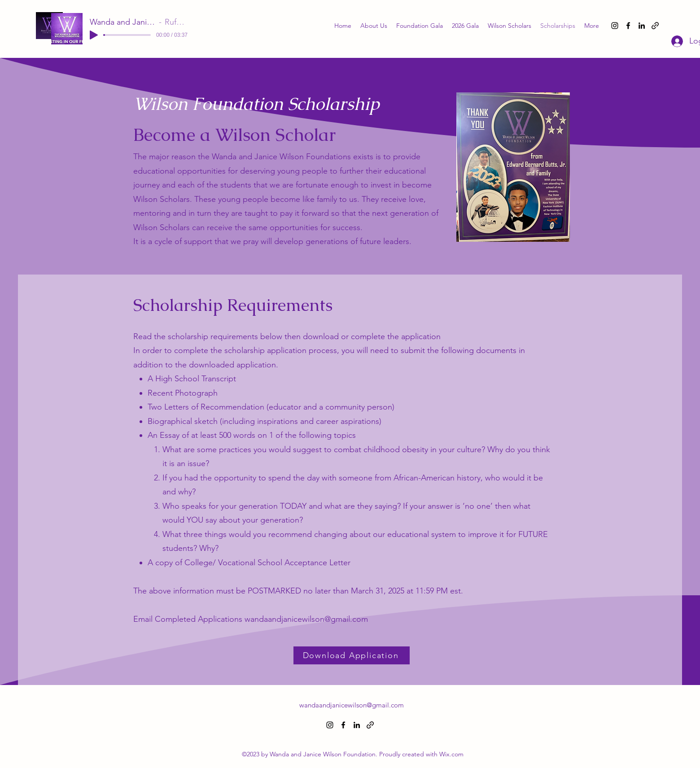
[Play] (94, 35)
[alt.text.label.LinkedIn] (642, 26)
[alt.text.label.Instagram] (615, 26)
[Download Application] (352, 655)
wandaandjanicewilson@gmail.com (306, 619)
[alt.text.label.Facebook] (628, 26)
